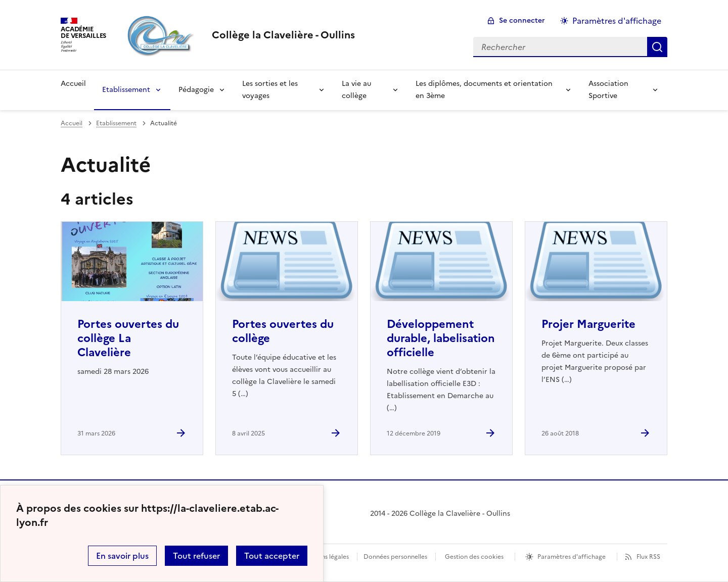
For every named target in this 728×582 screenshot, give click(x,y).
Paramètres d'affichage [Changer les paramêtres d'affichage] (617, 21)
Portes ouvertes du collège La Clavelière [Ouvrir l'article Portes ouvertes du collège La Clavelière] (128, 338)
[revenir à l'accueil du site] (283, 35)
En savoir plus (122, 556)
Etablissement (126, 90)
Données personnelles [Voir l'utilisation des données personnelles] (395, 557)
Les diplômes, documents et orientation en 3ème (484, 90)
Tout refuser (196, 556)
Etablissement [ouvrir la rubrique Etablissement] (116, 123)
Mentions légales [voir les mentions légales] (325, 557)
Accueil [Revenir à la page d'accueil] (73, 84)
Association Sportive (608, 90)
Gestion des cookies (474, 557)
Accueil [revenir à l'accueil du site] (72, 123)
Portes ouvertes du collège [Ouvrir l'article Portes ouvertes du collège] (283, 331)
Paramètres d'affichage (572, 557)
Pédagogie (196, 90)
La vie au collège (356, 90)
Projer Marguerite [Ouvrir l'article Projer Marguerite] (588, 324)
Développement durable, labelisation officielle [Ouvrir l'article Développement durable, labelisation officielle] (441, 338)
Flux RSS (648, 557)
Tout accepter (272, 556)
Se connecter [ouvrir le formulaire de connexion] (522, 20)
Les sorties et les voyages (270, 90)
